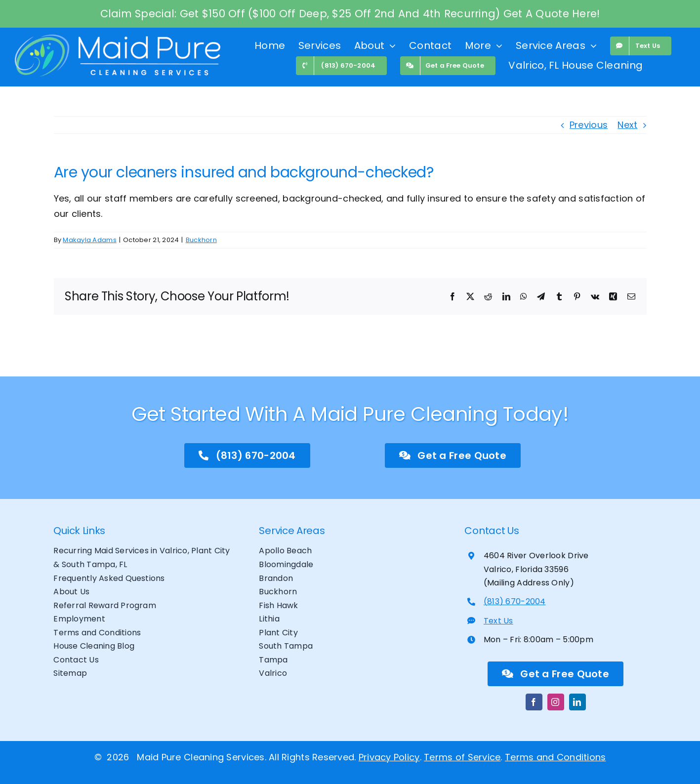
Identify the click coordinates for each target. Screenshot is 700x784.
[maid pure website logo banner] (118, 39)
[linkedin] (577, 702)
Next (627, 125)
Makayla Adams (90, 240)
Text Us (498, 621)
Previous (589, 125)
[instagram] (556, 702)
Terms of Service (462, 757)
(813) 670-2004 (515, 601)
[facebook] (534, 702)
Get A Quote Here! (552, 14)
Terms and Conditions (555, 757)
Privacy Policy (389, 757)
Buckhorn (201, 240)
